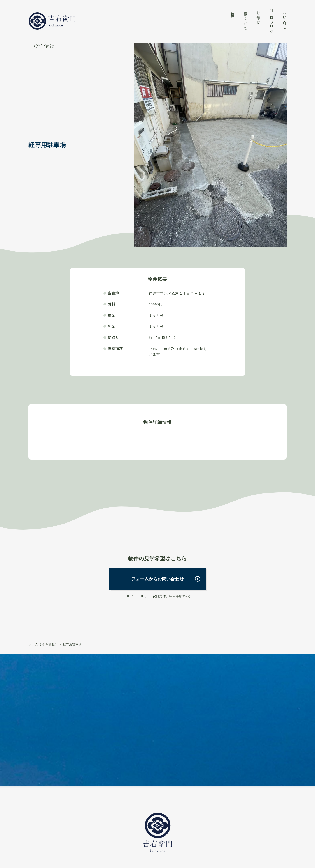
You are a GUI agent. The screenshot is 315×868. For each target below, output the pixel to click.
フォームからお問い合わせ (157, 579)
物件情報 (233, 11)
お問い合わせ (285, 18)
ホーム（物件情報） (43, 644)
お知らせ (258, 16)
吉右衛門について (246, 19)
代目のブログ (272, 20)
